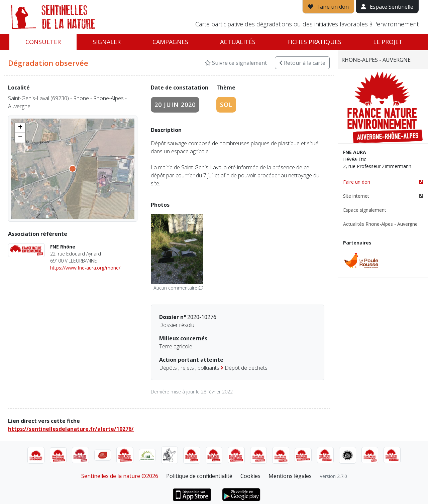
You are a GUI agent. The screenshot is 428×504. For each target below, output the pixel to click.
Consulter (43, 42)
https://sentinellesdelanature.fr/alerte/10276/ (71, 429)
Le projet (388, 42)
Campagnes (170, 42)
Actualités (238, 42)
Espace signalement (365, 210)
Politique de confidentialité (199, 476)
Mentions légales (290, 476)
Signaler (107, 42)
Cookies (250, 476)
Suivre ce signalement (236, 63)
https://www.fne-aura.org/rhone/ (85, 268)
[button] (20, 128)
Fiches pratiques (314, 42)
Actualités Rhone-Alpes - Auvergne (380, 224)
